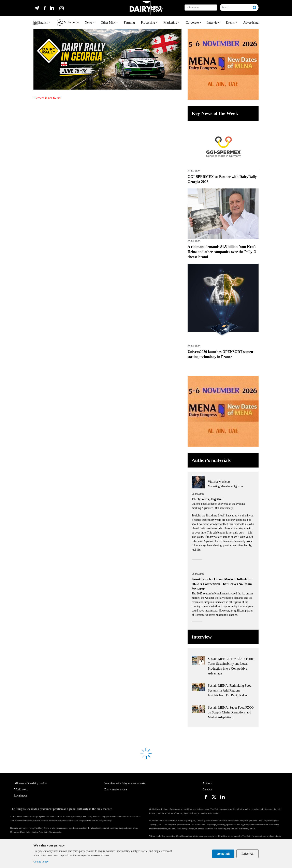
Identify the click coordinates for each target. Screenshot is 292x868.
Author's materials (211, 460)
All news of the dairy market (31, 783)
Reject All (247, 854)
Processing (148, 22)
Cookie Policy (41, 862)
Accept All (223, 854)
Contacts (208, 790)
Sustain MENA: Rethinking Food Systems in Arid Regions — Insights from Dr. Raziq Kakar (230, 690)
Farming (129, 22)
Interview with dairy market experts (125, 783)
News (88, 22)
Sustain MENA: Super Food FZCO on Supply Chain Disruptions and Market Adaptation (231, 712)
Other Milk (108, 22)
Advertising (251, 22)
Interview (213, 22)
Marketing (170, 22)
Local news (21, 796)
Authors (207, 783)
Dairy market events (116, 790)
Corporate (192, 22)
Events (230, 22)
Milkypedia (68, 23)
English (41, 23)
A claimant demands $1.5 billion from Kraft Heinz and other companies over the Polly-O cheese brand (222, 252)
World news (21, 790)
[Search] (235, 8)
